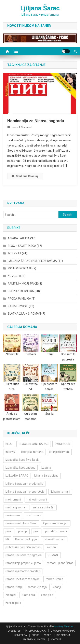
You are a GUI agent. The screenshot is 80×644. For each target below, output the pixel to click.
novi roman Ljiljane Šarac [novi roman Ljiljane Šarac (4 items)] (21, 523)
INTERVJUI (15, 253)
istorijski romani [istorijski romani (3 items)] (59, 452)
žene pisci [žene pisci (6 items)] (47, 595)
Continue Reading (25, 176)
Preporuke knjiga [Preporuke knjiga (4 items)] (26, 539)
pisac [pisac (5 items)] (9, 531)
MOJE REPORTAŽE (20, 268)
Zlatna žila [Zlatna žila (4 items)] (28, 595)
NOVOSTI (14, 276)
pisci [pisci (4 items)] (36, 531)
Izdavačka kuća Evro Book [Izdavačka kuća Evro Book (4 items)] (22, 460)
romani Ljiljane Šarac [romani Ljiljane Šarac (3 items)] (60, 563)
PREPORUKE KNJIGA (21, 291)
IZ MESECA (21, 635)
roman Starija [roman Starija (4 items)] (54, 579)
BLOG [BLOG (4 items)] (9, 444)
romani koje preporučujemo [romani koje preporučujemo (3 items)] (23, 563)
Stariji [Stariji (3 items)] (57, 587)
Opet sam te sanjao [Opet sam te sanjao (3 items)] (56, 523)
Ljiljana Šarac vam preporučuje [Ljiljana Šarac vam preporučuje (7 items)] (25, 492)
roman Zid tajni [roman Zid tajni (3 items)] (38, 587)
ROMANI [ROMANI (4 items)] (53, 555)
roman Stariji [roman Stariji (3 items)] (14, 587)
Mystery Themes (64, 627)
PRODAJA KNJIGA (19, 299)
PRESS (36, 635)
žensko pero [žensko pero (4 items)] (13, 603)
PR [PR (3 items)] (7, 539)
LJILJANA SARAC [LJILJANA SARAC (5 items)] (17, 476)
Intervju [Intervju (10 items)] (10, 452)
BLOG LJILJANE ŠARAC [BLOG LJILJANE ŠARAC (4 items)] (34, 444)
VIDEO (48, 635)
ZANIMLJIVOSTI (18, 306)
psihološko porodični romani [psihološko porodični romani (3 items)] (23, 547)
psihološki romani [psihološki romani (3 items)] (54, 539)
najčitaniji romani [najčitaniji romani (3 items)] (16, 507)
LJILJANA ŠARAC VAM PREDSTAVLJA (32, 261)
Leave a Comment (22, 127)
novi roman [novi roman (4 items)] (13, 515)
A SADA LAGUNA (19, 238)
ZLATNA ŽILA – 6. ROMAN (24, 314)
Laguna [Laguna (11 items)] (46, 468)
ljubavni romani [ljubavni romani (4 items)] (60, 492)
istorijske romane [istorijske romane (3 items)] (32, 452)
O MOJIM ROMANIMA (63, 631)
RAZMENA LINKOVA (34, 640)
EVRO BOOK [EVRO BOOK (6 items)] (62, 444)
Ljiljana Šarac (40, 8)
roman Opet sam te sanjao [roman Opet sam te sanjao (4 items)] (23, 579)
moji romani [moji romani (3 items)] (13, 499)
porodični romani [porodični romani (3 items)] (56, 531)
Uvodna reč (14, 631)
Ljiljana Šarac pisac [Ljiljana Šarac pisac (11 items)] (46, 476)
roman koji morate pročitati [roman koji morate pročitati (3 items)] (23, 571)
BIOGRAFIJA (63, 635)
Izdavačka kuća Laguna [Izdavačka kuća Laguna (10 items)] (20, 468)
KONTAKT (56, 640)
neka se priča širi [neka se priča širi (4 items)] (44, 507)
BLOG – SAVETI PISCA (22, 246)
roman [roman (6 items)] (52, 547)
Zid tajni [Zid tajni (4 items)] (11, 595)
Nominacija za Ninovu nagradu (36, 121)
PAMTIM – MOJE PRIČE (23, 284)
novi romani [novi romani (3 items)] (34, 515)
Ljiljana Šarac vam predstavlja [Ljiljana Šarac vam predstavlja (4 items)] (24, 484)
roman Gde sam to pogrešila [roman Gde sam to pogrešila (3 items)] (24, 555)
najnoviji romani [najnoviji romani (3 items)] (37, 499)
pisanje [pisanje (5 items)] (23, 531)
